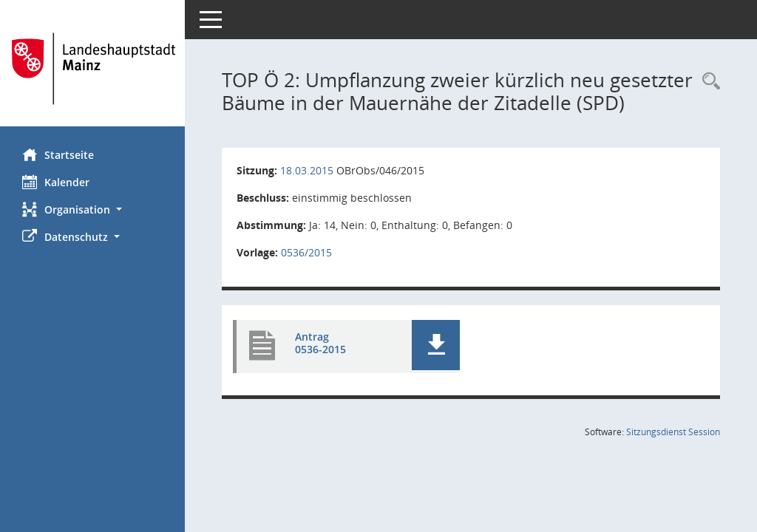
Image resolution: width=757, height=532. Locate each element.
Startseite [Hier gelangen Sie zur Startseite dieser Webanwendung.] (58, 154)
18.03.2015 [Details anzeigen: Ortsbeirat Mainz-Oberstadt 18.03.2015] (307, 170)
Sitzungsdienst (673, 432)
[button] (92, 209)
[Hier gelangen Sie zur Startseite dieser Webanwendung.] (92, 69)
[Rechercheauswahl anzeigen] (707, 82)
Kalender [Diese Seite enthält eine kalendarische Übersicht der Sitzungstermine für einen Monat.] (56, 182)
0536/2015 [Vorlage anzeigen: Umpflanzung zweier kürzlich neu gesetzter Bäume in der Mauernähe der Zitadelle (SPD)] (306, 252)
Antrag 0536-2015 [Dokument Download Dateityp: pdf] (320, 343)
